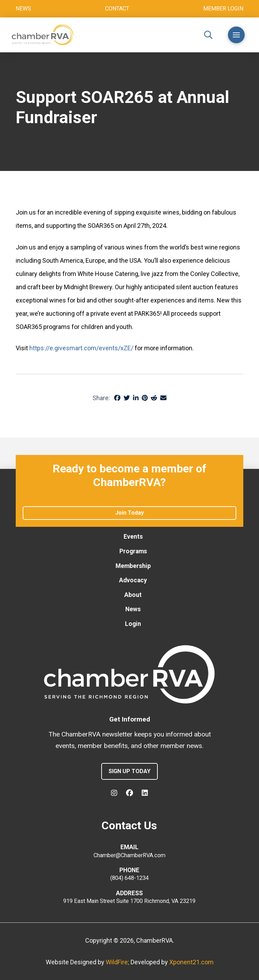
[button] (208, 35)
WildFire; (118, 962)
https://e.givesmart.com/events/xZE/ (81, 348)
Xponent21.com (191, 962)
